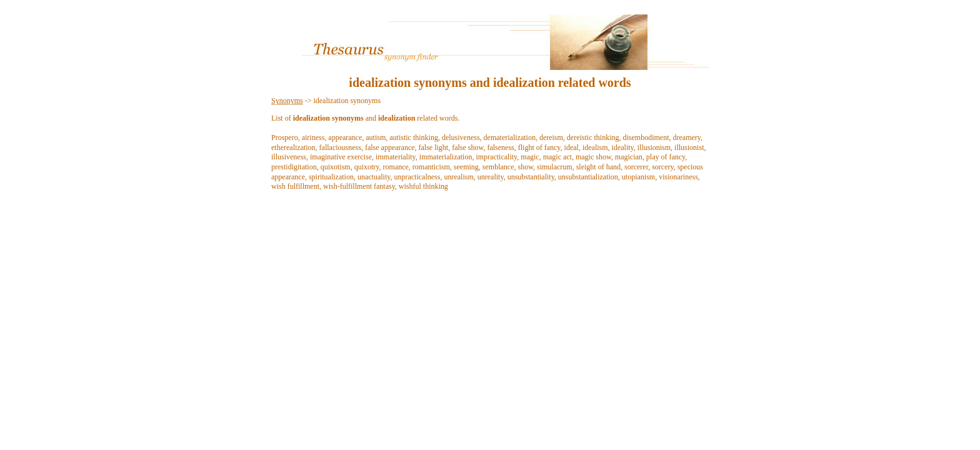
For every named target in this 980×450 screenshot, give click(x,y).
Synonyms (287, 101)
